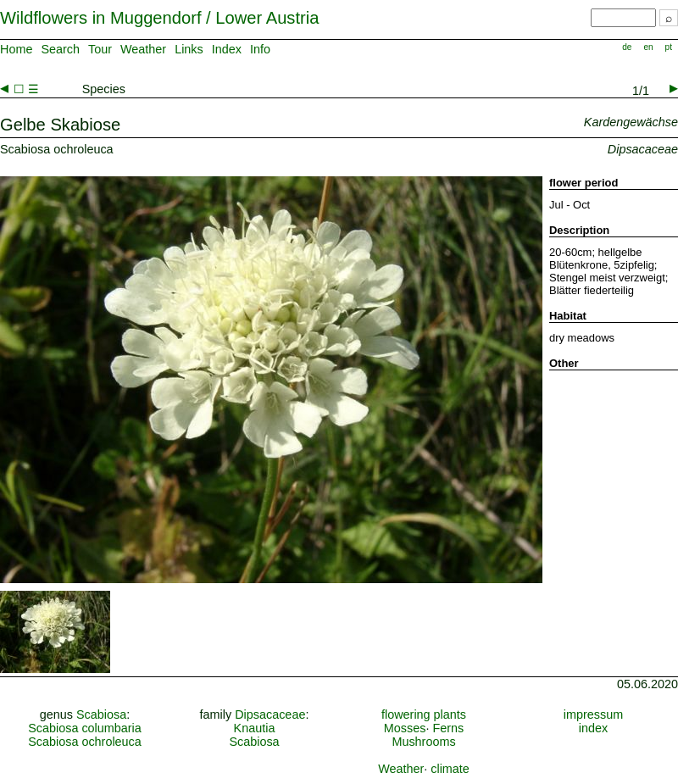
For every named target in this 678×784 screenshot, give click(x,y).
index (593, 728)
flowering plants (424, 714)
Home (16, 49)
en (648, 47)
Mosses (405, 728)
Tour (100, 49)
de (627, 47)
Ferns (448, 728)
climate (450, 769)
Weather (143, 49)
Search (60, 49)
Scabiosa (101, 714)
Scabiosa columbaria (85, 728)
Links (189, 49)
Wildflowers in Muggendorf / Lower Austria (159, 18)
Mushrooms (423, 742)
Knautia (255, 728)
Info (260, 49)
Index (227, 49)
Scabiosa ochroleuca (85, 742)
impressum (593, 714)
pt (669, 47)
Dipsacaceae (270, 714)
